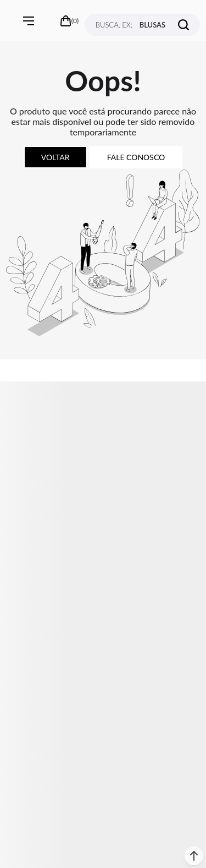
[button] (194, 856)
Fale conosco (136, 157)
